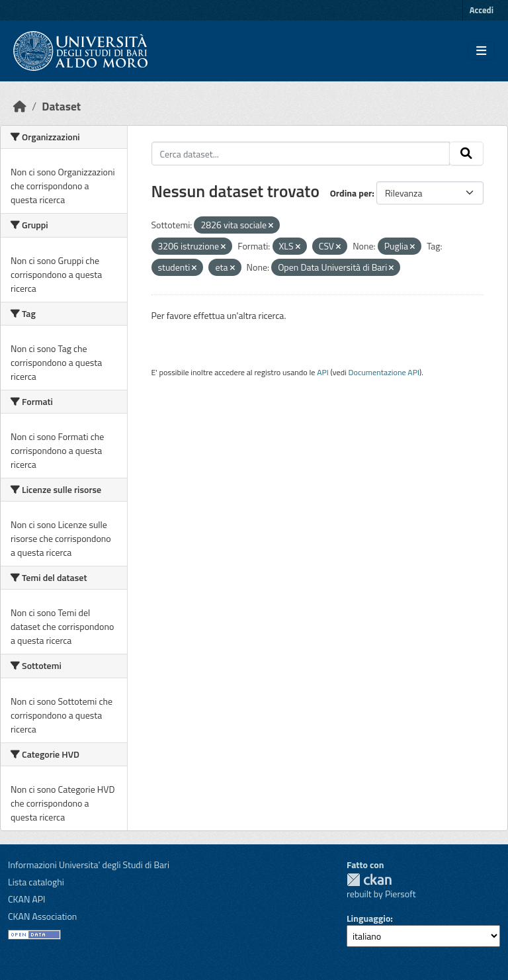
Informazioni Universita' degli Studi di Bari (89, 865)
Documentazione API (384, 372)
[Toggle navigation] (481, 51)
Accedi (482, 10)
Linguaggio (368, 918)
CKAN (369, 880)
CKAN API (27, 899)
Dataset (61, 106)
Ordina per (351, 193)
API (323, 372)
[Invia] (466, 154)
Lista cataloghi (36, 882)
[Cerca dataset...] (301, 154)
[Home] (20, 106)
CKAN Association (42, 916)
